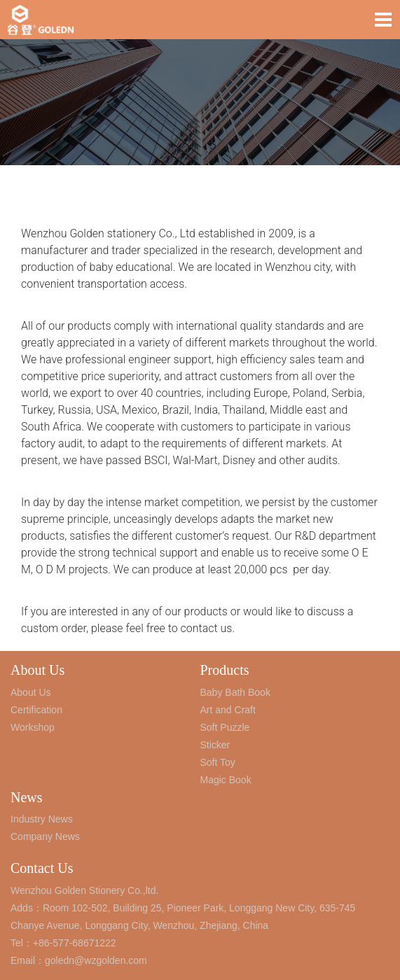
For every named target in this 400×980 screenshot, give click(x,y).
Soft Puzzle (225, 727)
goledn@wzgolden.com (96, 960)
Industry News (42, 819)
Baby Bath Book (235, 692)
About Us (37, 670)
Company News (45, 836)
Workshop (33, 727)
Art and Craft (228, 710)
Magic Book (226, 780)
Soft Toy (218, 762)
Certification (36, 710)
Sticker (215, 745)
